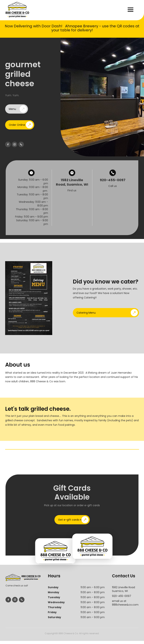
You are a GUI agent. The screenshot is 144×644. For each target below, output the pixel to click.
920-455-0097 (122, 596)
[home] (17, 10)
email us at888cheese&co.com (125, 603)
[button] (131, 10)
